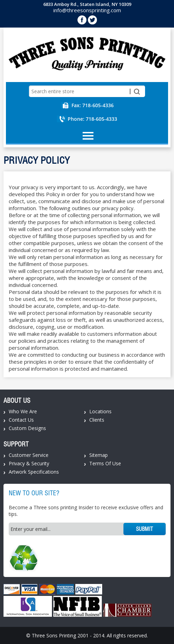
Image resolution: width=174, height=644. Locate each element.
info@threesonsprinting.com (87, 10)
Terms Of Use (105, 463)
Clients (97, 420)
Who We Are (23, 411)
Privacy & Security (29, 463)
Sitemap (99, 455)
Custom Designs (27, 428)
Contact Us (21, 420)
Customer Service (29, 455)
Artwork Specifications (34, 472)
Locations (100, 411)
